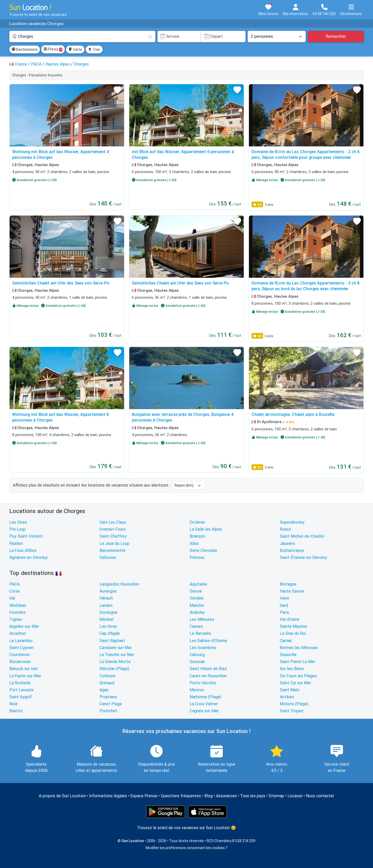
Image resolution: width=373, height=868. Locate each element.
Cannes (196, 626)
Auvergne (108, 591)
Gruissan (197, 662)
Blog (209, 796)
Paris (284, 612)
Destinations (25, 49)
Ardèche (197, 612)
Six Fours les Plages (298, 676)
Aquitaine (198, 584)
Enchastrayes (292, 550)
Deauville (288, 655)
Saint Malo (290, 690)
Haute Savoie (292, 591)
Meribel (106, 619)
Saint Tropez (292, 711)
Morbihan (18, 605)
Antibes (287, 697)
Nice (13, 704)
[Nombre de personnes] (277, 37)
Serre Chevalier (203, 550)
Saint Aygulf (21, 697)
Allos (194, 543)
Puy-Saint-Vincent (26, 536)
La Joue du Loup (114, 543)
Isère (284, 598)
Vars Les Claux (113, 522)
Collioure (107, 676)
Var (12, 598)
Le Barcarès (200, 633)
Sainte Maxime (293, 626)
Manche (197, 605)
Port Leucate (21, 690)
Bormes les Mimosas (299, 648)
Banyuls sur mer (24, 669)
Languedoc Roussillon (119, 584)
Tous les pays (253, 796)
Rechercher (336, 36)
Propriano (108, 697)
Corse (15, 591)
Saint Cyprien (21, 648)
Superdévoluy (292, 522)
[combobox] (82, 37)
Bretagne (288, 584)
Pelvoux (197, 557)
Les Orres (18, 522)
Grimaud (107, 683)
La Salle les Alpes (206, 529)
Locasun (295, 796)
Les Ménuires (202, 619)
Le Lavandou (21, 641)
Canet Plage (111, 704)
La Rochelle (20, 683)
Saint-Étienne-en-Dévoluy (303, 557)
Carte (75, 49)
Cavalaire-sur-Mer (116, 648)
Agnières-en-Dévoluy (28, 557)
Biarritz (16, 711)
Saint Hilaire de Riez (208, 669)
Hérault (106, 598)
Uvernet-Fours (113, 529)
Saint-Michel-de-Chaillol (302, 536)
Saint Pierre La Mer (297, 662)
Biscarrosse (20, 662)
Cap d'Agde (110, 633)
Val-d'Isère (290, 619)
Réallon (16, 543)
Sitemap (276, 796)
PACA (15, 584)
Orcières (197, 522)
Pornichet (108, 711)
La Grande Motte (115, 662)
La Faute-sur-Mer (25, 676)
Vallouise (108, 557)
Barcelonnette (113, 550)
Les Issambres (203, 648)
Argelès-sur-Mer (24, 626)
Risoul (285, 529)
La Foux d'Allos (23, 550)
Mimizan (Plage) (114, 669)
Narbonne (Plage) (205, 697)
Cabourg (197, 655)
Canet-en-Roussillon (208, 676)
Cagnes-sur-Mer (204, 711)
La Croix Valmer (204, 704)
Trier (94, 49)
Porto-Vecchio (203, 683)
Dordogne (108, 612)
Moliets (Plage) (294, 704)
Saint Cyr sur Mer (295, 683)
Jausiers (287, 543)
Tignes (16, 619)
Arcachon (18, 633)
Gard (284, 605)
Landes (106, 605)
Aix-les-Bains (292, 669)
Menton (197, 690)
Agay (104, 690)
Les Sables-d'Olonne (208, 641)
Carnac (286, 641)
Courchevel (19, 655)
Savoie (196, 591)
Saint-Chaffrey (113, 536)
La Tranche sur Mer (117, 655)
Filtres (53, 49)
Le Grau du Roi (293, 633)
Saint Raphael (112, 641)
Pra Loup (17, 529)
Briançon (197, 536)
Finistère (17, 612)
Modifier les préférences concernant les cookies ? (187, 848)
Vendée (197, 598)
